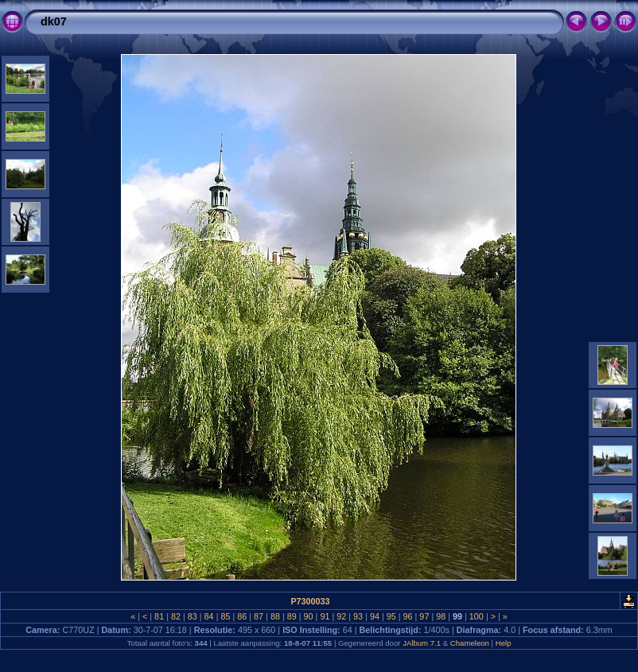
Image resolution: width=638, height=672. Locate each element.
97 (424, 616)
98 (441, 616)
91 (325, 616)
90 (309, 616)
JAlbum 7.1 (422, 643)
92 (341, 616)
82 (176, 616)
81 (159, 616)
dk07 (54, 21)
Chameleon (470, 643)
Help (504, 643)
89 (292, 616)
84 (209, 616)
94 (375, 616)
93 (358, 616)
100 (477, 616)
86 (242, 616)
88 (275, 616)
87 (259, 616)
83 (193, 616)
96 (408, 616)
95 (391, 616)
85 (225, 616)
